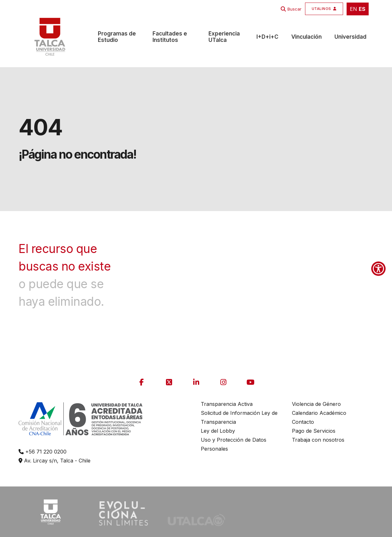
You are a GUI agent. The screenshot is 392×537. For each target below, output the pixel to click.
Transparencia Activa (227, 404)
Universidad (350, 37)
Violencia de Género (316, 404)
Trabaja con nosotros (318, 440)
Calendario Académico (319, 413)
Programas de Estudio (117, 37)
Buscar (294, 9)
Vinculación (306, 37)
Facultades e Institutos (170, 37)
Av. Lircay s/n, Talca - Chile (55, 461)
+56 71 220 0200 (43, 452)
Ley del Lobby (218, 431)
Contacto (303, 422)
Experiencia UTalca (224, 37)
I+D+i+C (267, 37)
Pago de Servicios (314, 431)
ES (362, 9)
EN (353, 9)
